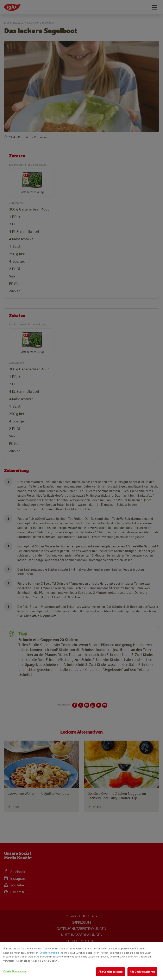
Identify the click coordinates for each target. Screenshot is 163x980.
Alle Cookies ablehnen (142, 972)
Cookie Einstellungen (15, 971)
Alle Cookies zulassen (111, 972)
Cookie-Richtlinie (49, 953)
